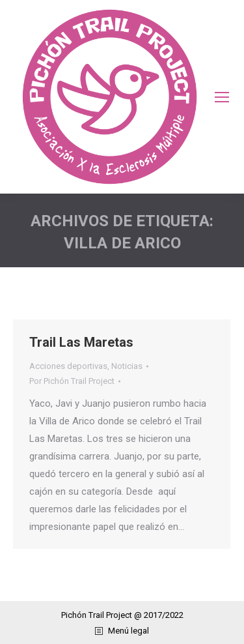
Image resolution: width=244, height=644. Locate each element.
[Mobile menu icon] (222, 97)
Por (72, 381)
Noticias (127, 366)
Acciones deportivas (68, 366)
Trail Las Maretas (81, 342)
